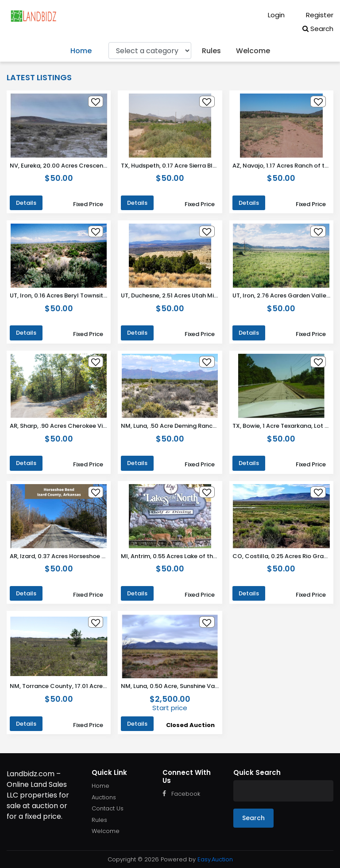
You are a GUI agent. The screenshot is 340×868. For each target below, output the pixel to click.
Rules (211, 51)
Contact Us (108, 808)
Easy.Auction (215, 859)
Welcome (253, 51)
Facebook (181, 794)
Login (270, 15)
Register (313, 15)
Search (318, 29)
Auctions (104, 797)
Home (81, 51)
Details (26, 203)
